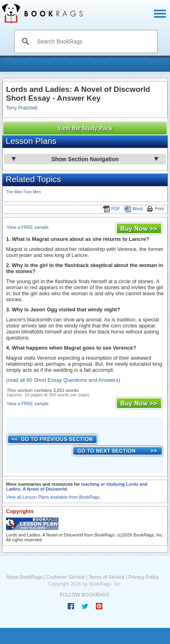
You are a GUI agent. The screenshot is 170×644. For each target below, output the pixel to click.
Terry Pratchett (22, 108)
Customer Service (65, 577)
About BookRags (24, 577)
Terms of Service (107, 577)
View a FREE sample (28, 227)
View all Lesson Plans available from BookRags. (53, 497)
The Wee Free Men (23, 192)
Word (133, 209)
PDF (112, 209)
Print (155, 209)
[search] (94, 41)
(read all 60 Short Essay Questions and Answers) (63, 380)
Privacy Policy (144, 577)
